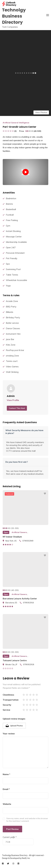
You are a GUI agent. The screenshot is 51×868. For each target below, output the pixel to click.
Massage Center (14, 237)
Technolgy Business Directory (14, 16)
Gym (8, 226)
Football (10, 215)
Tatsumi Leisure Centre (15, 660)
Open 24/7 (11, 247)
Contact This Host (17, 408)
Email (6, 789)
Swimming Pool (13, 269)
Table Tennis (12, 275)
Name (6, 774)
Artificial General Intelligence (16, 123)
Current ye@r (10, 837)
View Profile (13, 400)
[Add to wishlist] (45, 495)
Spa (8, 264)
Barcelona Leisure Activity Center (20, 599)
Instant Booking (13, 231)
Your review (9, 734)
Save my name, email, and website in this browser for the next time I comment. (27, 820)
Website (7, 804)
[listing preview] (26, 508)
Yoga (8, 286)
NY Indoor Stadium (12, 537)
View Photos (41, 112)
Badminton (11, 198)
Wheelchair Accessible (16, 280)
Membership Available (16, 242)
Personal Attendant (15, 253)
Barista (9, 204)
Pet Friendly (12, 258)
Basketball (11, 209)
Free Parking (12, 220)
